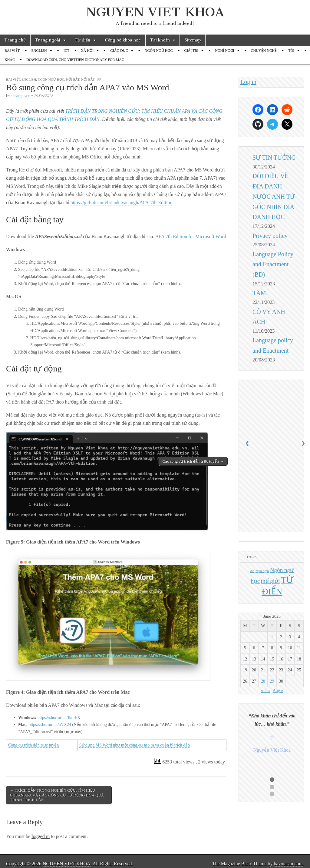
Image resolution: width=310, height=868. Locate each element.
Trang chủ (15, 40)
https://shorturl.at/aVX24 (50, 725)
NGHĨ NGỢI (224, 51)
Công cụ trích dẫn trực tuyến (33, 745)
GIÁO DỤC (119, 51)
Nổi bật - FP (91, 79)
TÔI (291, 51)
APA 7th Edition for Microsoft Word (191, 236)
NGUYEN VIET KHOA (155, 12)
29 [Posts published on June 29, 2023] (272, 681)
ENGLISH (39, 51)
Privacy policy (270, 236)
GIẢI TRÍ (191, 51)
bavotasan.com (288, 864)
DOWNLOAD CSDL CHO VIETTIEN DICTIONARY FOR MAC (75, 60)
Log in (248, 82)
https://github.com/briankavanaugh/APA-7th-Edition (122, 203)
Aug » (278, 691)
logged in (41, 836)
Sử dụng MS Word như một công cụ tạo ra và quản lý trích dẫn (135, 745)
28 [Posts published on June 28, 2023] (263, 681)
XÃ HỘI (87, 51)
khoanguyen (20, 96)
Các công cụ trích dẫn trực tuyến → (193, 461)
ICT (66, 51)
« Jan (265, 691)
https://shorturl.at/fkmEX (59, 718)
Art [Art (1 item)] (252, 571)
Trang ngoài (48, 40)
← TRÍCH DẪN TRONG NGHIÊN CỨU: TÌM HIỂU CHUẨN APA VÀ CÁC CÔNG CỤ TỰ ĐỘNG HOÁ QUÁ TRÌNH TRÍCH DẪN (57, 795)
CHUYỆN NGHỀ (264, 51)
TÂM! (260, 293)
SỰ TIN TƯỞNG (274, 158)
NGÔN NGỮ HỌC (159, 51)
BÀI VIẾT (12, 51)
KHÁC (10, 60)
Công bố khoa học (123, 40)
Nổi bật (73, 79)
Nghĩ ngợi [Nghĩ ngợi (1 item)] (262, 571)
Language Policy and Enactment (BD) (273, 264)
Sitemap (193, 40)
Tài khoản (160, 40)
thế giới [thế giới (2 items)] (270, 581)
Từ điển (82, 40)
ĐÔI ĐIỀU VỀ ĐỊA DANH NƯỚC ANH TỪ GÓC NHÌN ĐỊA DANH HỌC (274, 196)
